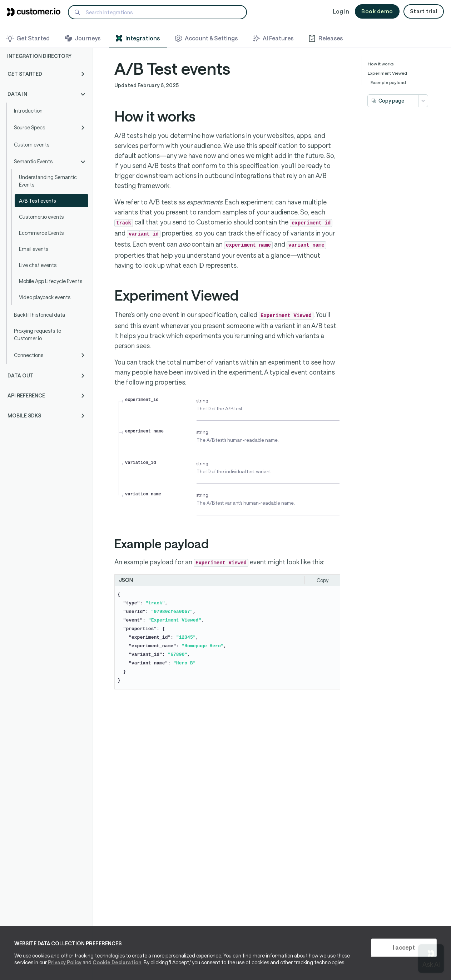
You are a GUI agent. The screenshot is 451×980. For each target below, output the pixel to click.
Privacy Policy (64, 962)
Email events (34, 249)
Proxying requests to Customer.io (38, 335)
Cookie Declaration (117, 962)
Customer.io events (41, 217)
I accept (404, 947)
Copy (323, 580)
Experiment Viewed (387, 73)
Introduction (28, 111)
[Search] (157, 12)
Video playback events (45, 297)
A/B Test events (38, 201)
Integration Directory (39, 56)
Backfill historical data (39, 315)
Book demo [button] (377, 11)
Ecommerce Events (41, 233)
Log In (341, 11)
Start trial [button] (424, 11)
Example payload (388, 82)
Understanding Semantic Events (48, 181)
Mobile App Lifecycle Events (51, 281)
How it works (381, 64)
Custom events (32, 145)
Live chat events (38, 265)
